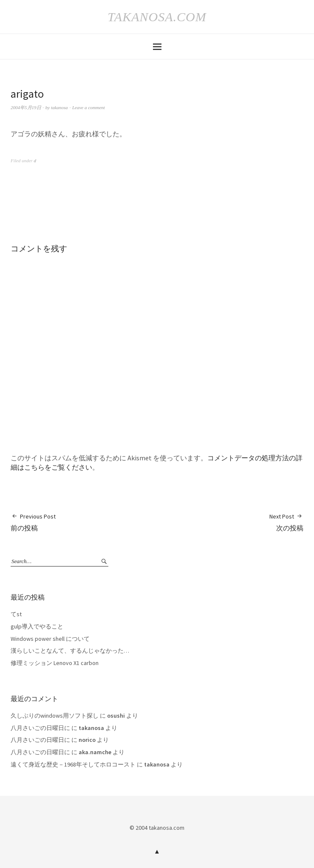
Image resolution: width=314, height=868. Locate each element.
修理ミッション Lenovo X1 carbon (55, 663)
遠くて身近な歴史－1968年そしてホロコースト (73, 764)
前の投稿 (33, 522)
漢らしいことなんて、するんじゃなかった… (70, 651)
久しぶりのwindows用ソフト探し (55, 716)
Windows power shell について (50, 639)
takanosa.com (157, 17)
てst (16, 614)
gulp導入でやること (37, 626)
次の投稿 (286, 522)
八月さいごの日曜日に (40, 728)
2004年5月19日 (26, 107)
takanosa (59, 107)
